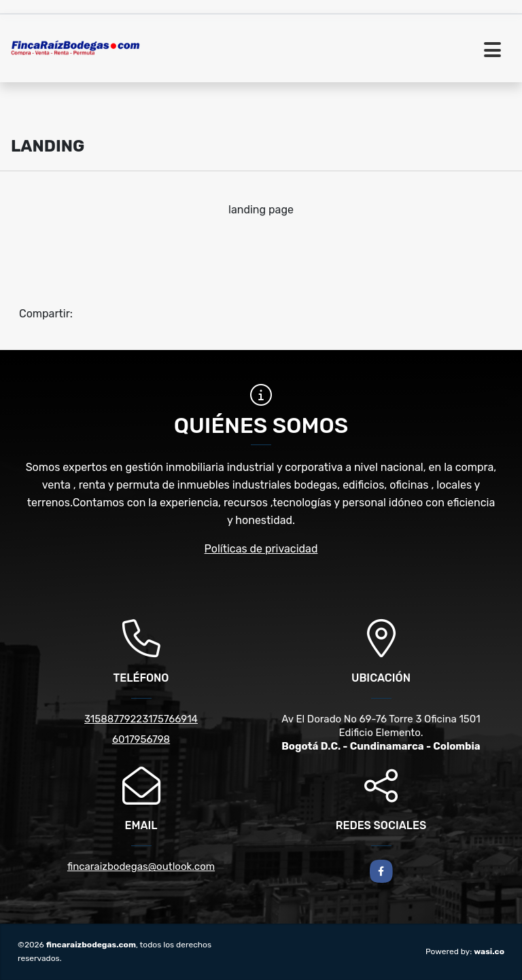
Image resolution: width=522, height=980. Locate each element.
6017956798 (141, 739)
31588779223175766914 (141, 719)
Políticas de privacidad (261, 549)
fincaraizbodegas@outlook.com (141, 867)
